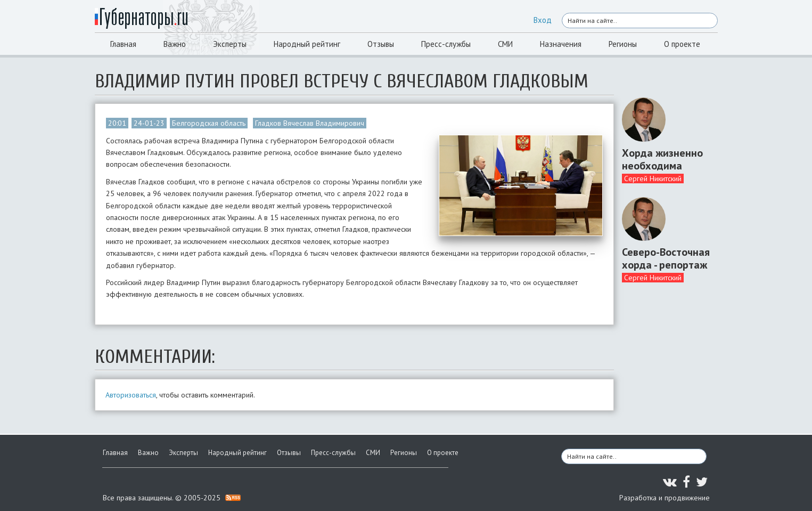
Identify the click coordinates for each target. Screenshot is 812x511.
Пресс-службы (446, 44)
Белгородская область (209, 123)
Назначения (561, 44)
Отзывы (381, 44)
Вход (543, 20)
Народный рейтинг (307, 44)
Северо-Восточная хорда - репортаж (666, 258)
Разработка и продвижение (665, 498)
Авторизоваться (131, 395)
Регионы (623, 44)
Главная (123, 44)
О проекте (682, 44)
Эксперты (230, 44)
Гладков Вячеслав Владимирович (310, 123)
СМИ (505, 44)
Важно (175, 44)
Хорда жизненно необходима (662, 159)
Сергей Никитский (653, 179)
